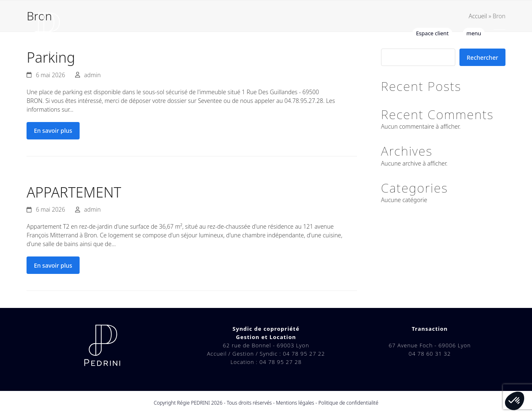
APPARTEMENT (74, 192)
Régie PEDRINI (193, 403)
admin (92, 75)
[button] (500, 33)
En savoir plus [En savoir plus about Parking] (53, 131)
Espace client (432, 33)
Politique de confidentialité (349, 403)
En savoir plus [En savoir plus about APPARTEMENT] (53, 265)
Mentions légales (295, 403)
